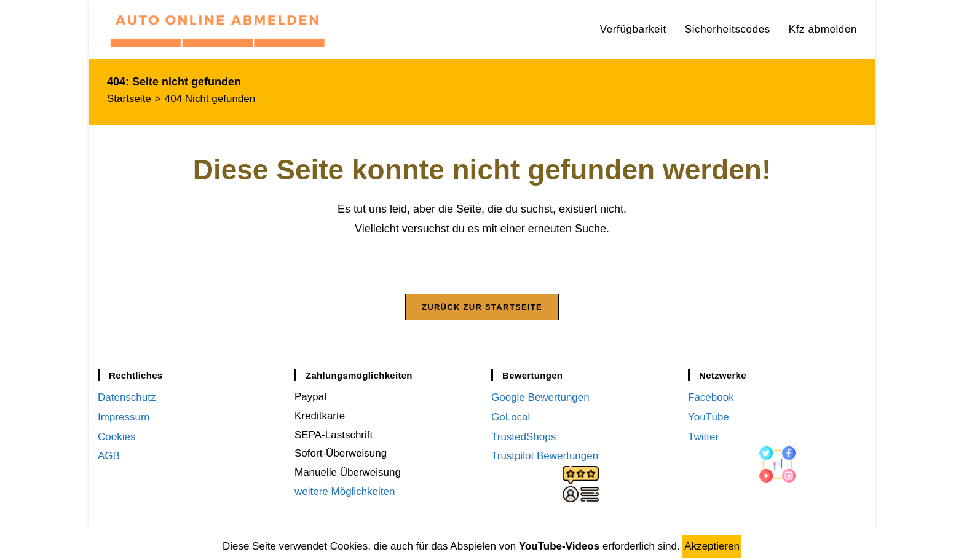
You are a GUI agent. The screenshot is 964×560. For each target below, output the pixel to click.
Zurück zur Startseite (482, 310)
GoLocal (511, 419)
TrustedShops (523, 438)
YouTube (709, 419)
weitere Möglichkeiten (345, 495)
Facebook (711, 400)
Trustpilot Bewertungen (545, 457)
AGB (109, 457)
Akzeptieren (712, 546)
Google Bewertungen (540, 400)
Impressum (124, 419)
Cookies (117, 438)
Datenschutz (127, 400)
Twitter (703, 438)
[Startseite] (129, 99)
